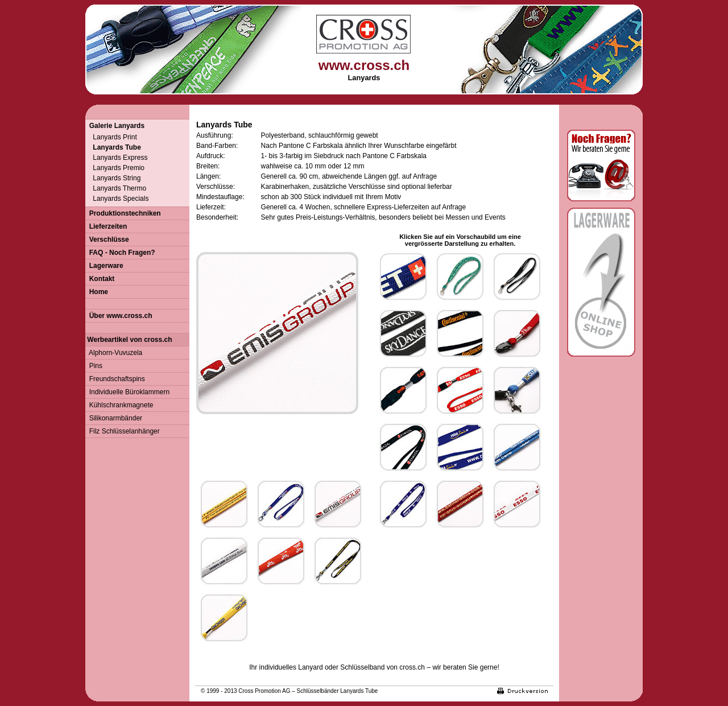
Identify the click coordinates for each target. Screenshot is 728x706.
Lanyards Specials (117, 199)
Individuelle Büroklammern (127, 392)
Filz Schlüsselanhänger (123, 431)
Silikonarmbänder (114, 418)
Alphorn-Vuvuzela (114, 353)
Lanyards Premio (115, 168)
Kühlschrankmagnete (119, 405)
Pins (94, 366)
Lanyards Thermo (116, 188)
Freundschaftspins (115, 379)
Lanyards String (113, 178)
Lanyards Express (116, 158)
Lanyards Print (111, 137)
